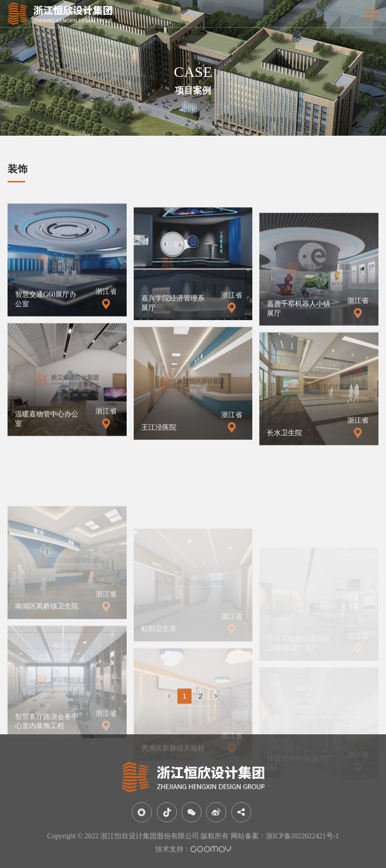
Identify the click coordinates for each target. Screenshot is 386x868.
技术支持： (193, 849)
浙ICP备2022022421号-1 (302, 836)
